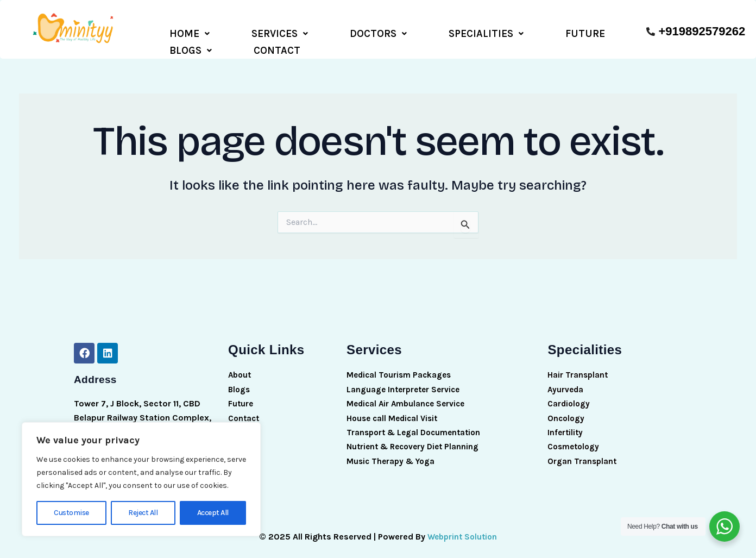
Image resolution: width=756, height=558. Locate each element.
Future (241, 397)
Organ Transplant (583, 454)
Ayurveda (566, 383)
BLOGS (501, 32)
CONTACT (557, 32)
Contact (245, 412)
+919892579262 (702, 31)
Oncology (567, 412)
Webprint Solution (462, 530)
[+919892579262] (651, 32)
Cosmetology (575, 440)
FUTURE (448, 32)
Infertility (566, 426)
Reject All (143, 513)
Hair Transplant (578, 369)
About (241, 369)
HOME (174, 32)
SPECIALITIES (380, 32)
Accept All (213, 513)
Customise (71, 513)
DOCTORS (302, 32)
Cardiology (570, 397)
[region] (141, 479)
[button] (174, 32)
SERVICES (234, 32)
